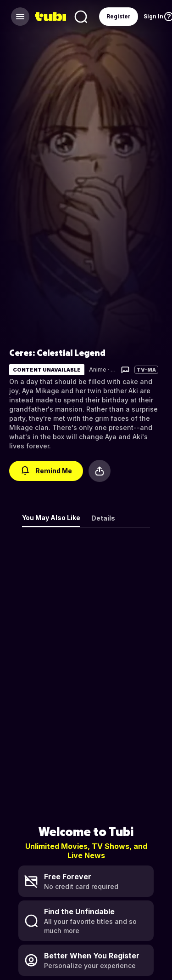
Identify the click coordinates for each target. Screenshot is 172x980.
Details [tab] (103, 518)
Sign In (153, 16)
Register (119, 16)
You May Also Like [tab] (51, 518)
